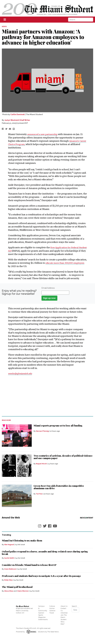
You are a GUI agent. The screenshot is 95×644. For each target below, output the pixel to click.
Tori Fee (39, 497)
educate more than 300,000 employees (66, 266)
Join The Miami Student (64, 621)
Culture (52, 609)
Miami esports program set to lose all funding (58, 429)
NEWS (4, 27)
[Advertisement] (47, 399)
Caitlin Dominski (18, 114)
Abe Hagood (9, 548)
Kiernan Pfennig (42, 434)
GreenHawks (43, 623)
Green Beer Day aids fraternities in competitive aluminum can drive (59, 490)
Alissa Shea (9, 594)
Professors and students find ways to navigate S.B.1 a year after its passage (41, 579)
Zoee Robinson (10, 572)
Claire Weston (23, 594)
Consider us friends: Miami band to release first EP (29, 568)
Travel (52, 616)
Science (52, 614)
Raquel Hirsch (41, 467)
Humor (52, 612)
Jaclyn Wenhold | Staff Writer (17, 120)
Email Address (48, 291)
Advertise (64, 616)
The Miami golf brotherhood (17, 590)
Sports (41, 618)
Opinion (41, 616)
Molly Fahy (8, 583)
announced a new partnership (43, 134)
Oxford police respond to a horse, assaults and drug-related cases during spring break (45, 556)
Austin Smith (9, 561)
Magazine (42, 621)
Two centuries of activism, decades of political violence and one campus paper (63, 460)
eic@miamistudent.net (24, 612)
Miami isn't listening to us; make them (22, 544)
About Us (64, 609)
